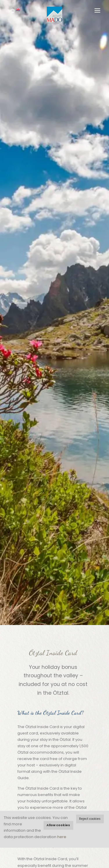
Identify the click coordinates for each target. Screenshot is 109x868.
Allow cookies (58, 825)
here (62, 837)
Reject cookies (90, 819)
